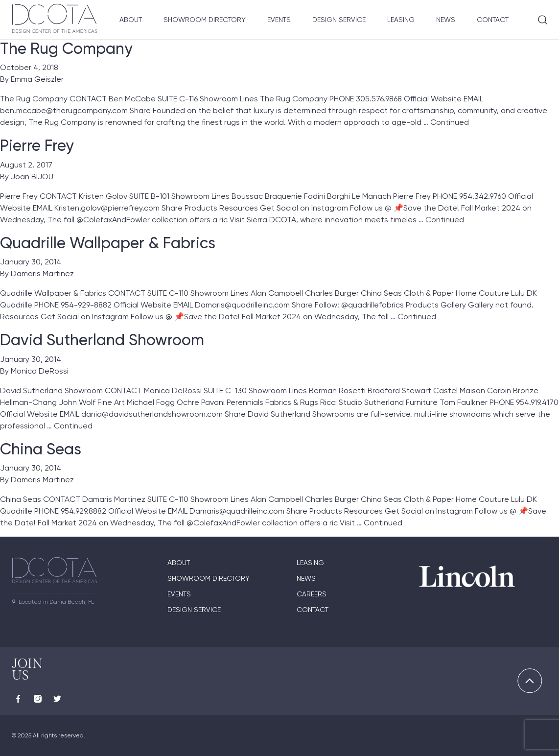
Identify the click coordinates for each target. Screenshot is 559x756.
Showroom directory (209, 578)
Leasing (401, 20)
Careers (312, 594)
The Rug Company (66, 48)
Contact (493, 20)
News (446, 20)
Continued (450, 122)
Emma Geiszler (37, 79)
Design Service (339, 20)
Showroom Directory (205, 20)
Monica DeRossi (40, 371)
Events (279, 20)
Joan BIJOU (32, 177)
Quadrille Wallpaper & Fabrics (108, 243)
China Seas (41, 449)
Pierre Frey (37, 145)
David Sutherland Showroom (102, 340)
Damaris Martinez (42, 273)
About (131, 20)
